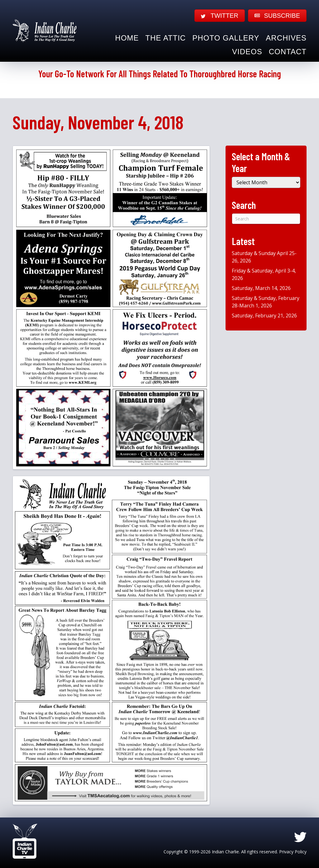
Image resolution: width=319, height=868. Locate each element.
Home (127, 38)
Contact (288, 52)
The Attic (166, 38)
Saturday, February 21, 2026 (264, 316)
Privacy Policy (293, 852)
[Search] (266, 219)
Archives (286, 38)
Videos (247, 52)
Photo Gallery (226, 38)
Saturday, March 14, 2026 (261, 288)
